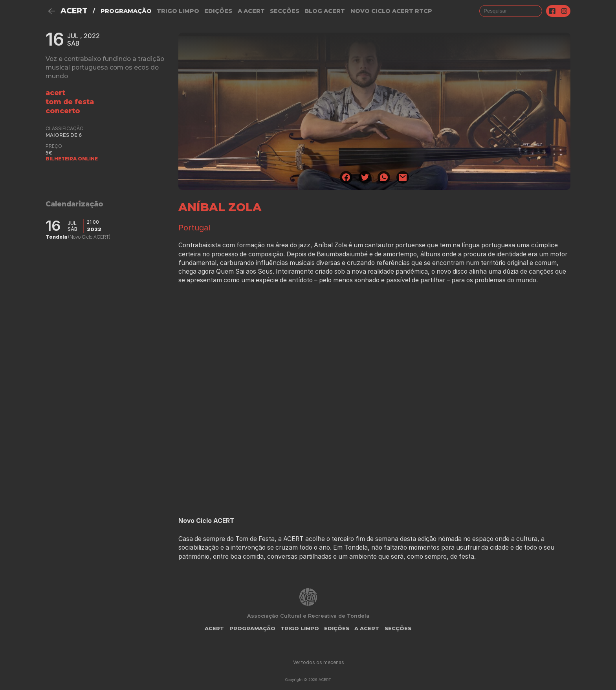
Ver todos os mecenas (319, 662)
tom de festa (70, 102)
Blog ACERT (325, 11)
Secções (285, 11)
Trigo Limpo (178, 11)
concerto (63, 111)
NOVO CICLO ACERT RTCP (391, 11)
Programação (126, 11)
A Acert (251, 11)
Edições (218, 11)
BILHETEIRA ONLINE (72, 159)
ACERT (74, 11)
